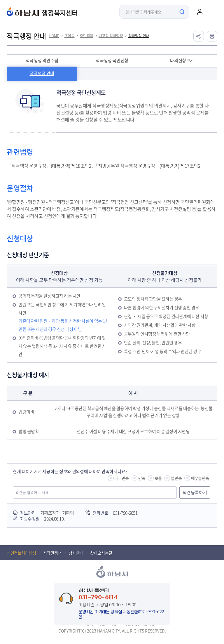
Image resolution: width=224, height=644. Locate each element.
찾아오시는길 (101, 553)
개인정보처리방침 (21, 553)
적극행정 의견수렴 (42, 60)
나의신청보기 (182, 60)
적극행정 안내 (139, 36)
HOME (54, 36)
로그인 (200, 12)
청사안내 (76, 553)
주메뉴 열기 (211, 12)
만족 (142, 478)
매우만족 (122, 478)
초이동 (70, 36)
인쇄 (212, 36)
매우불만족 (200, 478)
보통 (158, 478)
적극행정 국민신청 (112, 60)
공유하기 (199, 36)
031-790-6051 (125, 513)
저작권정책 (52, 553)
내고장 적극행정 (111, 36)
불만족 (176, 478)
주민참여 (86, 36)
